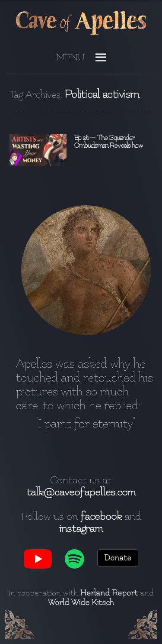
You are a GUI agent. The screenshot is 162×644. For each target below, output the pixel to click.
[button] (71, 61)
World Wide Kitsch (81, 602)
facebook (101, 516)
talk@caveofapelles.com (81, 492)
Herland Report (109, 593)
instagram (81, 528)
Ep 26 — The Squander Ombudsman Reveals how (108, 142)
